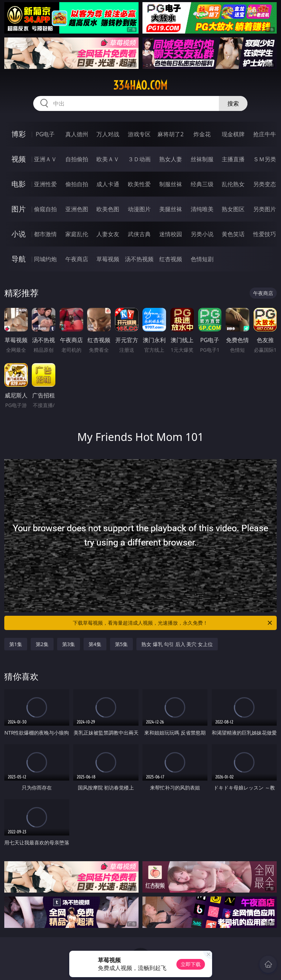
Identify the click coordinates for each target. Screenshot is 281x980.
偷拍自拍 (77, 184)
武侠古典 (139, 234)
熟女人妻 (171, 159)
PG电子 (45, 134)
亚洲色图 (77, 209)
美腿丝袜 (171, 209)
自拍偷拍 (77, 159)
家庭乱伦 (77, 234)
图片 (19, 209)
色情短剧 (202, 259)
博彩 (19, 134)
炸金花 (202, 134)
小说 (19, 234)
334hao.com (140, 85)
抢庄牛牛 (265, 134)
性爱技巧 (265, 234)
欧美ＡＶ (108, 159)
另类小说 (202, 234)
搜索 (233, 103)
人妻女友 (108, 234)
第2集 (42, 644)
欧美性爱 (139, 184)
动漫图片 (139, 209)
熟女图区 (233, 209)
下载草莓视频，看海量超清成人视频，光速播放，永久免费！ (173, 623)
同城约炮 (45, 259)
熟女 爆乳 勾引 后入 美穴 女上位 (177, 644)
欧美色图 (108, 209)
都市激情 (45, 234)
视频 (19, 159)
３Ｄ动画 (139, 159)
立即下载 (191, 964)
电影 (19, 184)
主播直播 (233, 159)
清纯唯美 (202, 209)
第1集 (16, 644)
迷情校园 (171, 234)
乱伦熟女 (233, 184)
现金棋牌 (233, 134)
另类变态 (265, 184)
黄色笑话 (233, 234)
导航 (19, 259)
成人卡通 (108, 184)
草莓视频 (108, 259)
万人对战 (108, 134)
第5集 (121, 644)
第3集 (69, 644)
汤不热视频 (139, 259)
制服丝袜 (171, 184)
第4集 (95, 644)
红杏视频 (171, 259)
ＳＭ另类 (265, 159)
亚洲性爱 (45, 184)
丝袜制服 (202, 159)
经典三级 (202, 184)
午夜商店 (77, 259)
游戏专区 (139, 134)
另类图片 (265, 209)
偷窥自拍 (45, 209)
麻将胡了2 (170, 134)
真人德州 (77, 134)
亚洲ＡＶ (45, 159)
